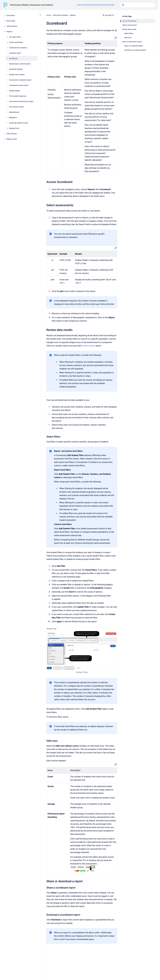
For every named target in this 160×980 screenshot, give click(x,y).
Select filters (129, 33)
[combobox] (138, 5)
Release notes (12, 139)
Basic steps (11, 21)
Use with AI (109, 15)
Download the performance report (21, 101)
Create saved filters (16, 42)
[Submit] (123, 5)
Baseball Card (14, 128)
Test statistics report (17, 107)
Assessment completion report (20, 80)
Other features (12, 134)
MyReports (13, 118)
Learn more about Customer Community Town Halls (95, 5)
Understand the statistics (18, 48)
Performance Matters (60, 15)
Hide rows (128, 38)
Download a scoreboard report (135, 50)
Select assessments (130, 25)
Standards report (15, 53)
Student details (15, 91)
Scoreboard (13, 58)
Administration (12, 26)
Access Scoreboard (129, 21)
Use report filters (15, 37)
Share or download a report (132, 42)
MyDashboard (14, 112)
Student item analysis (17, 75)
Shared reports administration (20, 64)
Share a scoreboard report (134, 46)
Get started (11, 15)
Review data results (129, 29)
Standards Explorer (16, 69)
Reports (10, 32)
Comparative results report (19, 85)
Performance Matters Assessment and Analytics (32, 5)
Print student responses (18, 96)
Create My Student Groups (19, 123)
